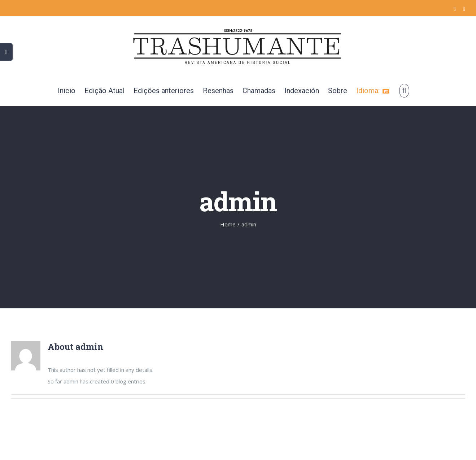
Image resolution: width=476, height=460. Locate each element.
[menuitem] (67, 91)
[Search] (404, 91)
